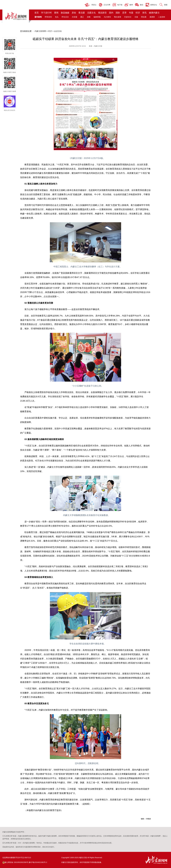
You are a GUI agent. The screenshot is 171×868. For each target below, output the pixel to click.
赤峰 (89, 17)
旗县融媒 (65, 13)
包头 (57, 17)
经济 (138, 13)
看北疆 (82, 13)
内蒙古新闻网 (40, 31)
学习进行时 (46, 13)
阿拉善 (144, 17)
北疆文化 (91, 13)
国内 (111, 13)
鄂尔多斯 (118, 17)
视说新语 (102, 13)
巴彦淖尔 (128, 17)
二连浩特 (161, 17)
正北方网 (107, 5)
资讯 (144, 13)
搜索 (166, 5)
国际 (118, 13)
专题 (131, 13)
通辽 (82, 17)
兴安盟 (75, 17)
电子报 (120, 5)
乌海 (136, 17)
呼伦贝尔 (65, 17)
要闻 (56, 13)
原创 (74, 13)
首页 (37, 13)
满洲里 (152, 17)
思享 (124, 13)
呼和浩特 (48, 17)
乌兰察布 (107, 17)
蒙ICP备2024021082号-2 (38, 862)
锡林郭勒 (97, 17)
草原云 (94, 5)
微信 (142, 5)
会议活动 (58, 31)
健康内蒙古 (154, 13)
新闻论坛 (154, 5)
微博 (131, 5)
